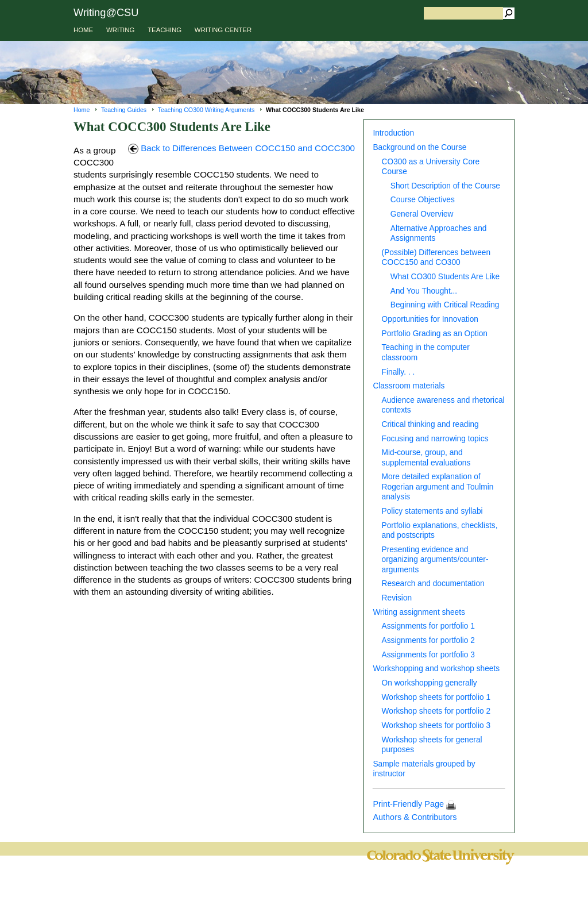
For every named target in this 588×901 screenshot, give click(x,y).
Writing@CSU (106, 12)
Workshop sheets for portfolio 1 (436, 697)
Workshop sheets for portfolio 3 (436, 725)
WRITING (120, 30)
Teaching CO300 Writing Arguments (206, 110)
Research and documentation (433, 584)
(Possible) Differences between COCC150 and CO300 (436, 257)
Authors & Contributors (415, 817)
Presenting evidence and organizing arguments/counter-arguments (435, 560)
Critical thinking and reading (430, 424)
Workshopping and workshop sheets (436, 669)
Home (82, 110)
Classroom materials (409, 386)
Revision (397, 598)
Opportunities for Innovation (430, 319)
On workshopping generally (430, 683)
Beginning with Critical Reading (445, 305)
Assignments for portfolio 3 (428, 655)
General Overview (422, 214)
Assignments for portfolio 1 (428, 626)
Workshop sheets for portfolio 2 (436, 711)
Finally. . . (399, 372)
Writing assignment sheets (419, 612)
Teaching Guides (124, 110)
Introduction (393, 133)
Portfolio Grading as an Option (435, 334)
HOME (83, 30)
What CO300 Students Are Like (445, 277)
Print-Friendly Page (414, 804)
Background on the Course (419, 147)
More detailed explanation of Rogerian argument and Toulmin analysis (438, 487)
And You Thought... (424, 291)
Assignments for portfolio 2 (428, 640)
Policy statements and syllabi (432, 511)
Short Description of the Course (445, 186)
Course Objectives (423, 200)
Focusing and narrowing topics (435, 439)
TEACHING (165, 30)
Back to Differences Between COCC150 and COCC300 (241, 148)
